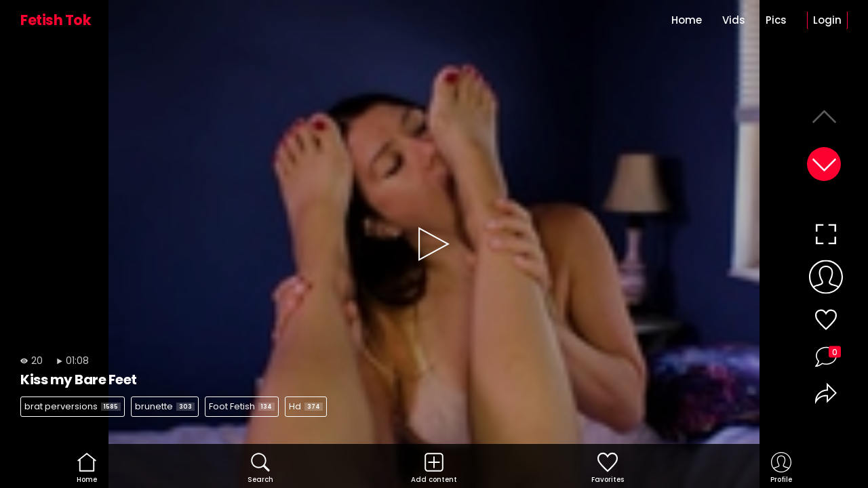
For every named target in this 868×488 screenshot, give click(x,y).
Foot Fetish (242, 406)
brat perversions (73, 406)
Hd (306, 406)
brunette (165, 406)
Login (827, 20)
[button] (824, 164)
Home (687, 20)
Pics (776, 20)
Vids (734, 20)
